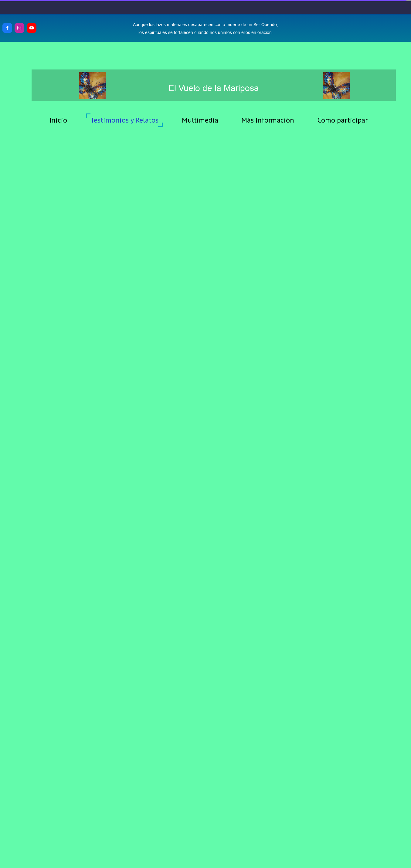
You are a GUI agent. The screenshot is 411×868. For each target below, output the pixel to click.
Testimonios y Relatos (124, 120)
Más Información (268, 120)
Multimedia (200, 120)
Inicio (58, 120)
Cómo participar (343, 120)
